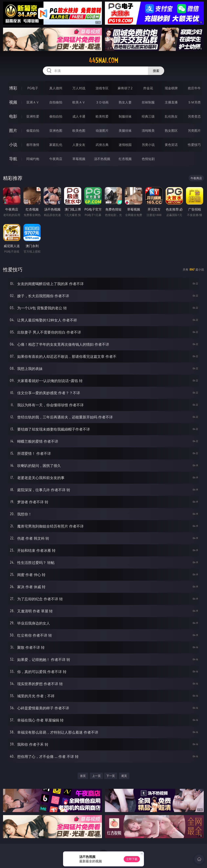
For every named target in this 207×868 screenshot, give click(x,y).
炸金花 (148, 88)
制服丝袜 (125, 116)
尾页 (124, 776)
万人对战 (79, 88)
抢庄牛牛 (194, 88)
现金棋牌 (171, 88)
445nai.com (103, 60)
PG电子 (33, 88)
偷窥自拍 (33, 131)
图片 (13, 130)
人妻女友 (79, 145)
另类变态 (194, 116)
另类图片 (194, 131)
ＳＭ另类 (194, 102)
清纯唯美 (148, 131)
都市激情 (33, 145)
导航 (13, 159)
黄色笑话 (171, 145)
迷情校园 (125, 145)
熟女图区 (171, 131)
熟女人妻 (125, 102)
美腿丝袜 (125, 131)
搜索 (156, 71)
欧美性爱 (102, 116)
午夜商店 (56, 159)
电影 (13, 116)
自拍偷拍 (56, 102)
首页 (83, 776)
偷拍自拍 (56, 116)
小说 (13, 145)
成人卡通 (79, 116)
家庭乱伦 (56, 145)
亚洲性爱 (33, 116)
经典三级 (148, 116)
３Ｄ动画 (102, 102)
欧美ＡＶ (79, 102)
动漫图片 (102, 131)
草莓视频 (79, 159)
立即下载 (132, 859)
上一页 (96, 776)
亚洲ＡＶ (33, 102)
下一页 (111, 776)
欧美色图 (79, 131)
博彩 (13, 88)
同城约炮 (33, 159)
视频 (13, 102)
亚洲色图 (56, 131)
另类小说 (148, 145)
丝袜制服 (148, 102)
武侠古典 (102, 145)
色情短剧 (148, 159)
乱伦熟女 (171, 116)
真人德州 (56, 88)
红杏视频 (125, 159)
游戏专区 (102, 88)
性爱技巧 (194, 145)
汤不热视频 (102, 159)
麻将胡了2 (125, 88)
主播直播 (171, 102)
